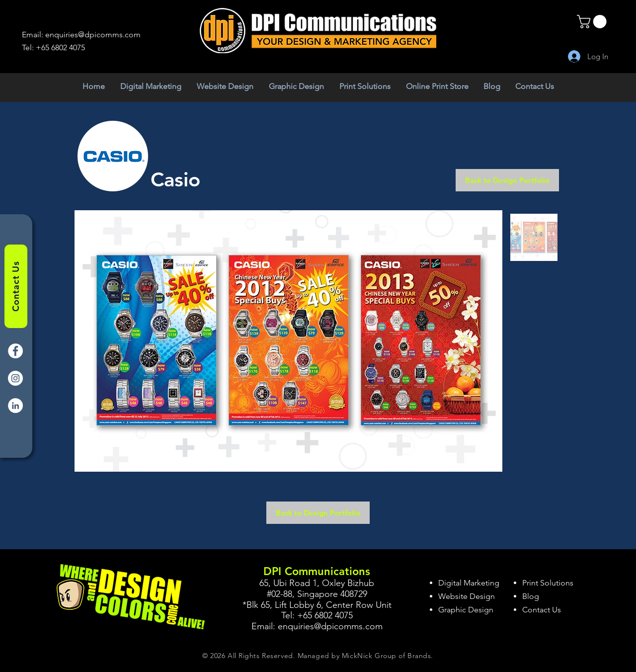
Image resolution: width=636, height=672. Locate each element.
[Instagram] (15, 378)
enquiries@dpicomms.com (93, 35)
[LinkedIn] (15, 406)
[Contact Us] (16, 286)
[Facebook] (15, 351)
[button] (593, 22)
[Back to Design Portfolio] (507, 180)
